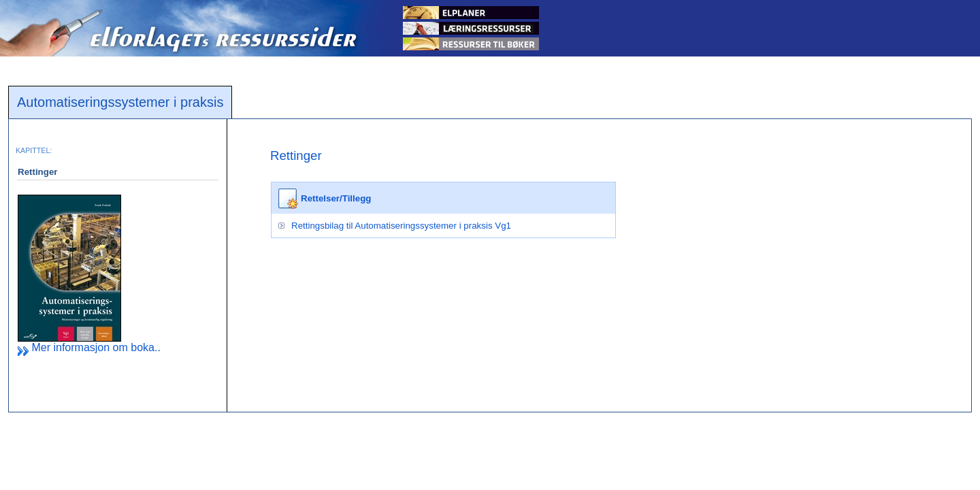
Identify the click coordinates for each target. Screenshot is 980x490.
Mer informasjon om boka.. (89, 347)
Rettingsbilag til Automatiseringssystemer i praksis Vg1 (401, 226)
